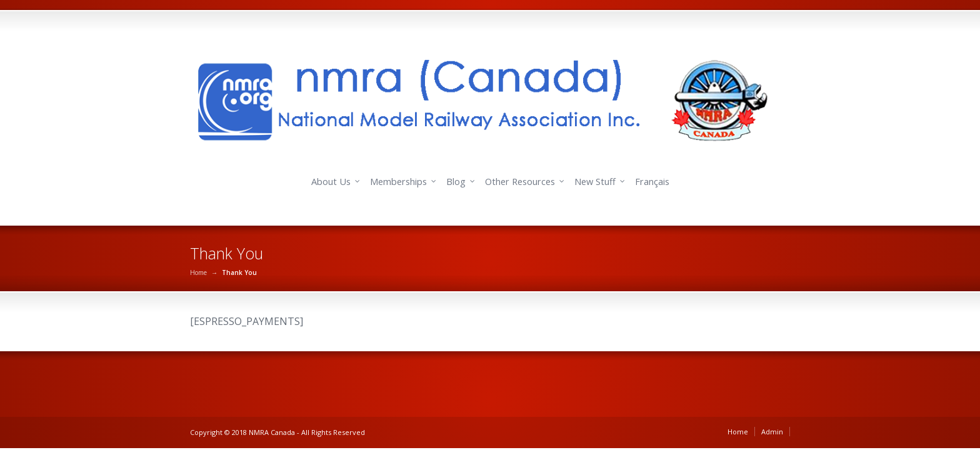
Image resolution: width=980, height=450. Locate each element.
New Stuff (595, 182)
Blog (456, 182)
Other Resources (520, 182)
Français (652, 182)
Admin (772, 432)
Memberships (398, 182)
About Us (331, 182)
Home (198, 272)
